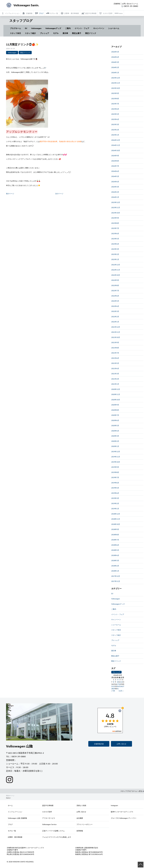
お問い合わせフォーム (130, 4)
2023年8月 (115, 223)
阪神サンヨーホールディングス (122, 812)
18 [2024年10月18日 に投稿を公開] (120, 684)
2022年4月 (115, 306)
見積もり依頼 (81, 805)
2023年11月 (116, 207)
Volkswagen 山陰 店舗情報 (17, 818)
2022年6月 (115, 296)
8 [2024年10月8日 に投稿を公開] (114, 682)
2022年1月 (115, 322)
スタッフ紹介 (30, 33)
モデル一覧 (12, 831)
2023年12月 (116, 202)
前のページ (10, 194)
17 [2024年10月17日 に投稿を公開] (118, 684)
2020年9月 (115, 405)
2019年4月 (115, 493)
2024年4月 (115, 182)
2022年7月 (115, 291)
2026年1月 (115, 73)
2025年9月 (115, 93)
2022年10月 (116, 275)
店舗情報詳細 (99, 744)
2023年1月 (115, 259)
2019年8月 (115, 472)
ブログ (10, 824)
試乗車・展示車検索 (15, 837)
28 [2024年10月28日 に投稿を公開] (112, 689)
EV (26, 28)
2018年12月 (116, 514)
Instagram (114, 805)
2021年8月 (115, 348)
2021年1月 (115, 384)
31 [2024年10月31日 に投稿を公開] (118, 689)
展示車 (65, 33)
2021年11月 (116, 332)
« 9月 (113, 691)
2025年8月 (115, 99)
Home (8, 798)
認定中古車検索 (48, 805)
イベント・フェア (82, 28)
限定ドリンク (91, 33)
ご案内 (68, 28)
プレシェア (44, 33)
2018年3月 (115, 560)
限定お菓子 (77, 33)
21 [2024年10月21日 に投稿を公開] (112, 686)
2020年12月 (116, 389)
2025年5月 (115, 114)
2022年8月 (115, 285)
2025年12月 (116, 78)
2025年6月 (115, 109)
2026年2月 (115, 67)
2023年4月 (115, 244)
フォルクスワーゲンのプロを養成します (57, 837)
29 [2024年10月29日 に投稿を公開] (114, 689)
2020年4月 (115, 431)
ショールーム (114, 28)
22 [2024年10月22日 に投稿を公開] (114, 686)
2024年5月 (115, 176)
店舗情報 (117, 4)
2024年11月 (116, 145)
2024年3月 (115, 187)
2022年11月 (116, 270)
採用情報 (80, 831)
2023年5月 (115, 239)
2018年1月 (115, 571)
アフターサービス (49, 818)
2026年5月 (115, 52)
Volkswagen (36, 28)
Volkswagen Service (49, 824)
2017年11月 (116, 581)
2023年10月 (116, 213)
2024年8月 (115, 161)
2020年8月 (115, 410)
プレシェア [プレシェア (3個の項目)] (116, 672)
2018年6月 (115, 545)
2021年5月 (115, 363)
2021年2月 (115, 379)
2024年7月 (115, 166)
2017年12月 (116, 576)
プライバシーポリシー (85, 824)
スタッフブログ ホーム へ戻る (132, 791)
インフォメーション (15, 812)
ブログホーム (15, 28)
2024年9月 (115, 156)
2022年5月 (115, 301)
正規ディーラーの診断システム (53, 831)
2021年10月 (116, 337)
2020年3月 (115, 436)
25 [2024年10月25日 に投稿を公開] (120, 686)
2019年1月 (115, 509)
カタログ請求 (47, 812)
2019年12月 (116, 452)
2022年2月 (115, 317)
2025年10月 (116, 88)
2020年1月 (115, 446)
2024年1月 (115, 197)
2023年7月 (115, 228)
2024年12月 (116, 140)
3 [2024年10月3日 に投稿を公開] (117, 680)
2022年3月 (115, 311)
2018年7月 (115, 540)
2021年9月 (115, 342)
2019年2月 (115, 503)
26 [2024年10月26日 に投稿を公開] (121, 686)
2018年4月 (115, 555)
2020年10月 (116, 400)
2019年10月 (116, 462)
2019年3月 (115, 498)
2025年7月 (115, 104)
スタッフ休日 (15, 33)
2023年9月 (115, 218)
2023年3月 (115, 249)
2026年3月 (115, 62)
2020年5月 (115, 426)
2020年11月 (116, 394)
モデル (56, 33)
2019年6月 (115, 483)
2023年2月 (115, 254)
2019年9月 (115, 467)
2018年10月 (116, 524)
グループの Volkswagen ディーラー (124, 818)
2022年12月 (116, 265)
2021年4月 (115, 368)
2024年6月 (115, 171)
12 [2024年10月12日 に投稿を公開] (121, 682)
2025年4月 (115, 119)
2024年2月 (115, 192)
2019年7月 (115, 477)
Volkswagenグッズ (53, 28)
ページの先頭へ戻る (141, 865)
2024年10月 (116, 150)
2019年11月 (116, 457)
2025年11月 (116, 83)
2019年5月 (115, 488)
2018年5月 (115, 550)
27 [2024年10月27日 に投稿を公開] (123, 686)
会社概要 (80, 818)
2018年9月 (115, 529)
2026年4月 (115, 57)
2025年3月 (115, 124)
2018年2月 (115, 566)
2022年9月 (115, 280)
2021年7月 (115, 353)
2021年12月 (116, 327)
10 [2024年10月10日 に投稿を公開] (118, 682)
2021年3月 (115, 374)
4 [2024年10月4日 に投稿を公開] (119, 680)
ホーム (10, 805)
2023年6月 (115, 233)
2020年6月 (115, 420)
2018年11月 (116, 519)
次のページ (59, 194)
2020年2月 (115, 441)
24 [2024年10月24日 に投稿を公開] (118, 686)
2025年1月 (115, 135)
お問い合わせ (121, 744)
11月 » (121, 691)
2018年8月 (115, 535)
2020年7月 (115, 415)
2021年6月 (115, 358)
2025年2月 (115, 130)
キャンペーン (99, 28)
